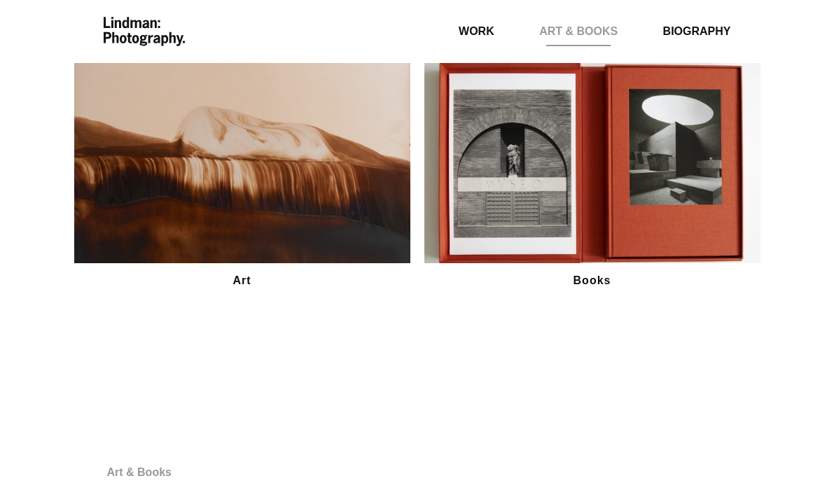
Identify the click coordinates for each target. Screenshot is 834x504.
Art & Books (578, 31)
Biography (697, 31)
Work (477, 31)
